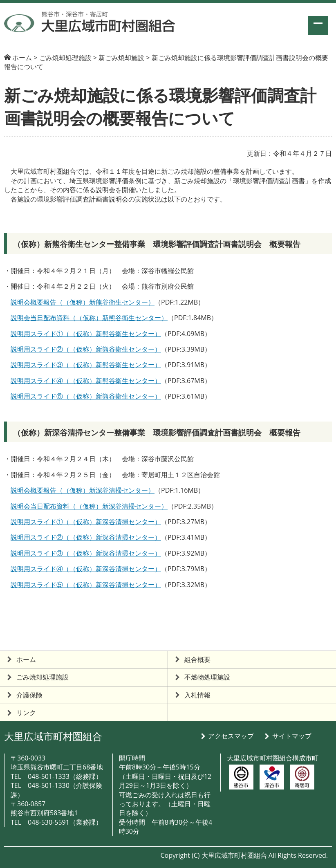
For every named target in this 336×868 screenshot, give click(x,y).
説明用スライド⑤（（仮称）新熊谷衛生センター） (86, 396)
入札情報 (197, 695)
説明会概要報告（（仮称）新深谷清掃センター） (83, 490)
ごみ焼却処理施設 (43, 677)
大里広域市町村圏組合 (53, 736)
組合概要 (197, 659)
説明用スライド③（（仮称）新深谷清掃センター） (86, 553)
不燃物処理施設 (207, 677)
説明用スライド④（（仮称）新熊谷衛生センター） (86, 381)
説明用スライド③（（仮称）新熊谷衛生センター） (86, 365)
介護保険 (29, 695)
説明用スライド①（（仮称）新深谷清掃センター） (86, 522)
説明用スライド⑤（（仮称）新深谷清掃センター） (86, 585)
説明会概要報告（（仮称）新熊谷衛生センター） (83, 302)
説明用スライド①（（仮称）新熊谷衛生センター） (86, 334)
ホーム (22, 58)
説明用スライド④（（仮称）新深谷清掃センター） (86, 569)
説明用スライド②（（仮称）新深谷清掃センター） (86, 537)
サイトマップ (292, 736)
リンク (26, 713)
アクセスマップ (231, 736)
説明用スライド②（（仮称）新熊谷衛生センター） (86, 349)
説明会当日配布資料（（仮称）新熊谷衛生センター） (89, 318)
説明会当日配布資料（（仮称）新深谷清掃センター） (89, 506)
